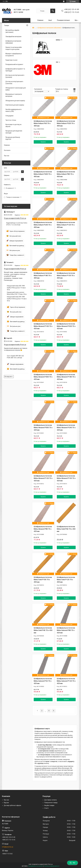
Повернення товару (51, 803)
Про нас (7, 156)
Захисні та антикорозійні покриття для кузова (14, 48)
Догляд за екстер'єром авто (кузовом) (15, 76)
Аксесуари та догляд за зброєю (13, 125)
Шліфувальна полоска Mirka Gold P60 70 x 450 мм (66, 529)
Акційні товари (49, 805)
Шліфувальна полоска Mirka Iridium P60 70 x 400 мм (43, 123)
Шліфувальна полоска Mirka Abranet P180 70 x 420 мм (66, 377)
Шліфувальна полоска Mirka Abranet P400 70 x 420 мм (43, 377)
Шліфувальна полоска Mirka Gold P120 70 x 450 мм (66, 580)
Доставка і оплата (50, 800)
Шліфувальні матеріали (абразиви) (49, 28)
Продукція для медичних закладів (14, 132)
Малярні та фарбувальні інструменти (14, 55)
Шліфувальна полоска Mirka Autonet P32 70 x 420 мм (43, 681)
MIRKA (58, 40)
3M (57, 62)
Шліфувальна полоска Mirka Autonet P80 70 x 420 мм (66, 630)
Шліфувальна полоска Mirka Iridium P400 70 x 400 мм (43, 174)
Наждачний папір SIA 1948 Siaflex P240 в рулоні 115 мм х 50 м (17, 299)
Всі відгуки (8, 376)
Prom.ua (50, 864)
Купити (43, 142)
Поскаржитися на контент (35, 866)
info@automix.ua (8, 847)
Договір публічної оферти (12, 805)
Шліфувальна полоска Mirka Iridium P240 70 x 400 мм (43, 225)
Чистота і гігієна (11, 120)
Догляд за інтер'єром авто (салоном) (14, 83)
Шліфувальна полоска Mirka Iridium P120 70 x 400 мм (66, 225)
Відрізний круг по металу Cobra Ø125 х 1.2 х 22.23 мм (17, 224)
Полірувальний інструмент (14, 64)
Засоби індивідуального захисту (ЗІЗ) (14, 110)
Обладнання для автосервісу (15, 101)
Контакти (7, 150)
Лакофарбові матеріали (13, 37)
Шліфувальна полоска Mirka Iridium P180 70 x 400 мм (43, 275)
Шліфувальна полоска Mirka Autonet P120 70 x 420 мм (66, 681)
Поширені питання (63, 20)
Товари (6, 25)
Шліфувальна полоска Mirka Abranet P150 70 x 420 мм (66, 478)
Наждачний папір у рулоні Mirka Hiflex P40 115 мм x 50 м (17, 293)
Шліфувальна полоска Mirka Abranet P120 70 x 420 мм (43, 478)
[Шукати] (53, 11)
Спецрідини (9, 116)
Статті (46, 808)
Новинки (40, 20)
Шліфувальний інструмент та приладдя (15, 70)
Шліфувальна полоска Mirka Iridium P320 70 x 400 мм (66, 123)
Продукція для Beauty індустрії (13, 138)
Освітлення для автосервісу (15, 105)
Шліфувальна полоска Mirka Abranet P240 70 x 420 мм (66, 428)
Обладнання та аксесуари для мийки (16, 89)
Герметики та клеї (11, 60)
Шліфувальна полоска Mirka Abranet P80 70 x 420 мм (43, 529)
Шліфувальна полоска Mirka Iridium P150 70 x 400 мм (66, 275)
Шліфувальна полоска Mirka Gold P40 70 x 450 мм (43, 630)
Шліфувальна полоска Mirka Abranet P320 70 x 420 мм (66, 326)
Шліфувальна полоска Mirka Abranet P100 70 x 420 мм (43, 326)
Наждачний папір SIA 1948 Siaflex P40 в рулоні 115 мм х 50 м (16, 288)
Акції (50, 20)
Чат (72, 863)
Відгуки (6, 803)
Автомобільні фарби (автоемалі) (12, 31)
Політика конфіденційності (52, 866)
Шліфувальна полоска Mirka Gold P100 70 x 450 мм (43, 580)
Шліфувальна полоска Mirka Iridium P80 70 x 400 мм (66, 174)
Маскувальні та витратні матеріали (14, 95)
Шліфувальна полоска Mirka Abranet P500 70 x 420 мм (43, 428)
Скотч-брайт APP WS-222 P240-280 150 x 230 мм (15, 357)
